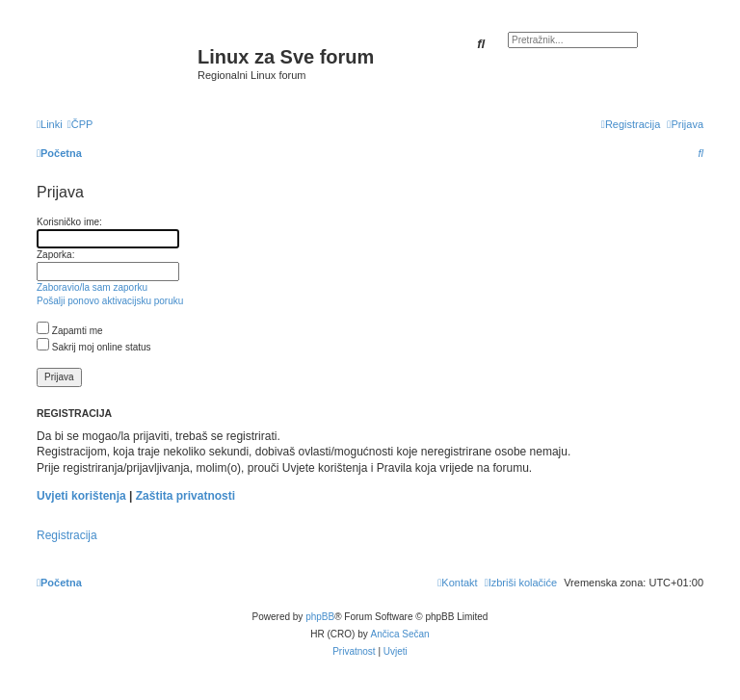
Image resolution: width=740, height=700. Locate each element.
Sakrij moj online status (94, 347)
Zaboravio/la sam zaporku (92, 287)
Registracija (67, 535)
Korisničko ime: (69, 222)
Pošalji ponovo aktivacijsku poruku (110, 301)
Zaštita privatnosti (185, 496)
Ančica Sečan (400, 634)
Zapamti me (70, 331)
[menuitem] (80, 124)
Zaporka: (55, 255)
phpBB (320, 617)
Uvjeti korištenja (81, 496)
